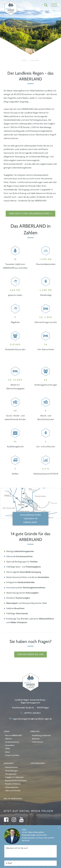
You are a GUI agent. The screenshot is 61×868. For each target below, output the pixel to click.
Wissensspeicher (12, 787)
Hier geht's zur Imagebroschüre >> (30, 213)
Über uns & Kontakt (13, 790)
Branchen (36, 739)
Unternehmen (38, 742)
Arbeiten (35, 731)
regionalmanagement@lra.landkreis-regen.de (32, 719)
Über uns (9, 846)
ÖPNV (8, 749)
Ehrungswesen (11, 774)
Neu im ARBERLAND (14, 735)
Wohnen (9, 739)
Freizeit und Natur (12, 755)
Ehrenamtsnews (12, 767)
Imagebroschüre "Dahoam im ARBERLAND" (30, 519)
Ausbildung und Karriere (42, 735)
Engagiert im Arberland (14, 777)
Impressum (22, 846)
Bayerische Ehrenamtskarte (16, 781)
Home (24, 60)
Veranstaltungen (12, 771)
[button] (54, 5)
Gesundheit (10, 745)
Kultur (8, 752)
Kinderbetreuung (12, 742)
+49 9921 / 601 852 (32, 713)
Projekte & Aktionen (13, 784)
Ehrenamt (9, 763)
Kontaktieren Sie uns (30, 654)
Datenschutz (38, 846)
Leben (7, 731)
